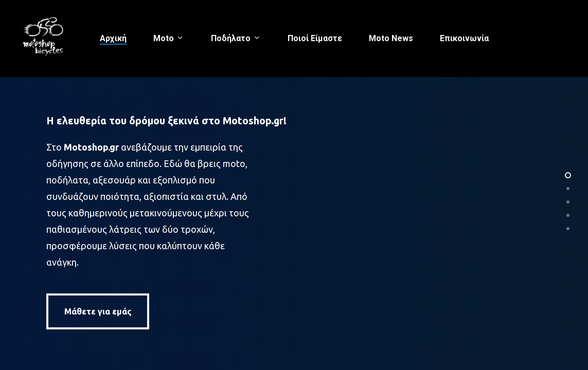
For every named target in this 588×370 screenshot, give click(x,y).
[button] (98, 311)
